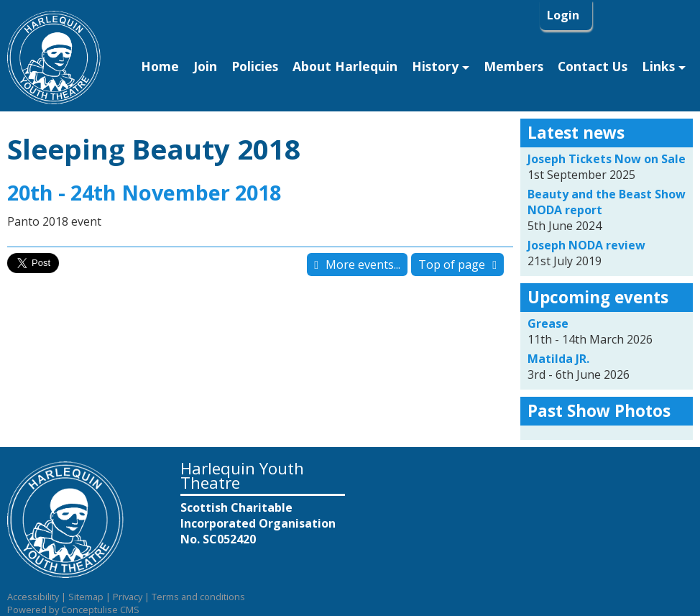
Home (160, 66)
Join (205, 66)
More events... (363, 265)
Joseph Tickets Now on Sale (607, 159)
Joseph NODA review (586, 245)
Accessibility (33, 597)
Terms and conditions (198, 597)
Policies (255, 66)
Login (565, 15)
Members (514, 66)
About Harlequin (345, 66)
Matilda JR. (558, 359)
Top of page (452, 265)
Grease (548, 323)
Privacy (128, 597)
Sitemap (86, 597)
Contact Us (593, 66)
